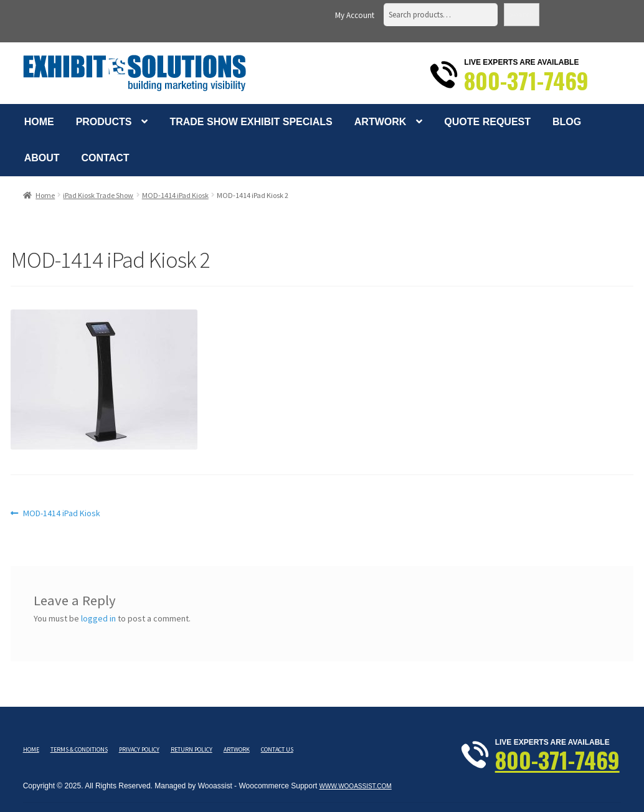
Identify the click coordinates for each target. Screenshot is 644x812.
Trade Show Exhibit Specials (251, 122)
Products (104, 122)
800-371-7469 (526, 80)
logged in (98, 618)
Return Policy (192, 749)
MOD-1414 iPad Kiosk (175, 195)
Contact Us (277, 749)
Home (39, 122)
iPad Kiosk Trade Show (98, 195)
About (42, 158)
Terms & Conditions (79, 749)
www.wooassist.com (356, 786)
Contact (106, 158)
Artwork (381, 122)
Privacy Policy (139, 749)
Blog (567, 122)
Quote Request (487, 122)
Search (522, 15)
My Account (355, 15)
